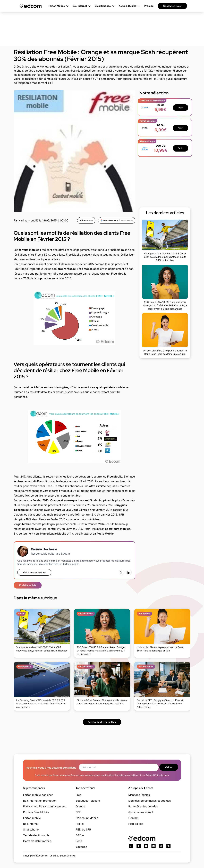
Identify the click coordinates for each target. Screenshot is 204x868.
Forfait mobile (32, 818)
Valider (169, 767)
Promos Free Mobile (36, 812)
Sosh (79, 841)
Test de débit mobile (36, 835)
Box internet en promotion (40, 801)
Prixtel (80, 824)
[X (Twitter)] (121, 572)
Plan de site (136, 824)
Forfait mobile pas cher (38, 795)
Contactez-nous (172, 6)
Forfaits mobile (28, 585)
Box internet (31, 824)
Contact (133, 818)
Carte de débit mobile (37, 841)
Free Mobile (74, 255)
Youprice (81, 847)
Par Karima (21, 220)
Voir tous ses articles (34, 572)
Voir (181, 108)
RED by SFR (83, 829)
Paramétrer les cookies (143, 806)
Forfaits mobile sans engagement (44, 806)
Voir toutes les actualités (102, 722)
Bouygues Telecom (88, 801)
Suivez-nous (86, 220)
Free (78, 795)
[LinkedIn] (129, 572)
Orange (80, 806)
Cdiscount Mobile (87, 818)
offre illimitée (97, 486)
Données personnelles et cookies (150, 801)
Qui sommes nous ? (141, 812)
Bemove (71, 856)
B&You (80, 835)
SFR (78, 812)
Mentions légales (139, 795)
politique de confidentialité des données (150, 775)
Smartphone (31, 829)
